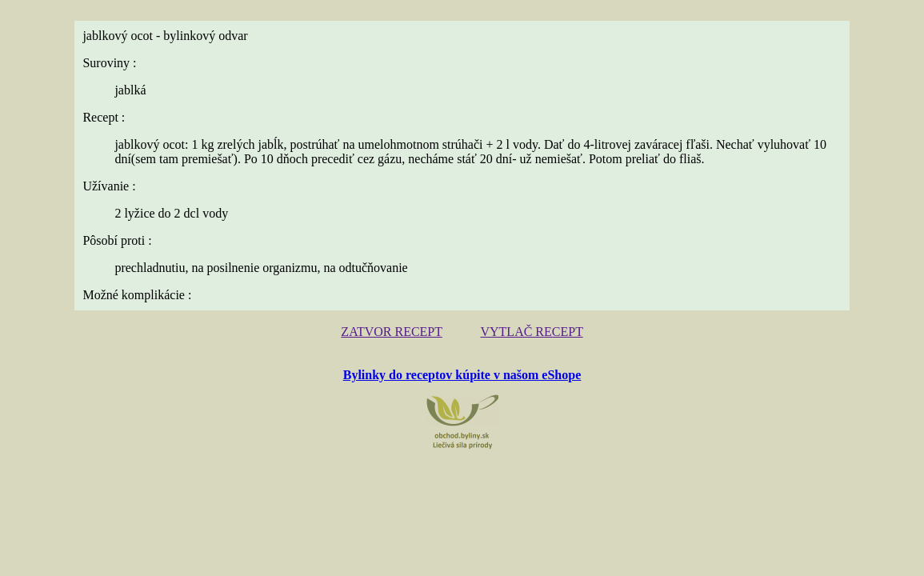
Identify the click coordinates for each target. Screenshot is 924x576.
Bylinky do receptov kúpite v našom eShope (462, 372)
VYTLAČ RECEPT (526, 331)
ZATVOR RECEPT (397, 331)
